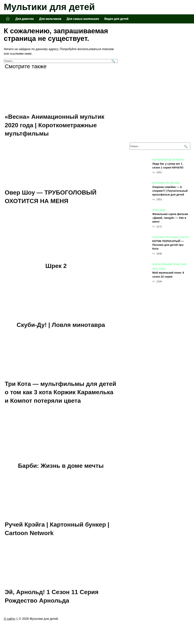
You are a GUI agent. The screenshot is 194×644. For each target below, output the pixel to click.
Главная (8, 19)
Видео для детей (116, 19)
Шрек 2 (56, 266)
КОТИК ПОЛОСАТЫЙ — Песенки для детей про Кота (168, 245)
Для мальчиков (50, 19)
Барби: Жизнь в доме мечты (61, 466)
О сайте (9, 619)
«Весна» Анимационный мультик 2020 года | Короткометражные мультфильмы (55, 125)
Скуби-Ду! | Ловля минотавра (61, 325)
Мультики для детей (49, 7)
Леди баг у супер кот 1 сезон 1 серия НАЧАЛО (168, 166)
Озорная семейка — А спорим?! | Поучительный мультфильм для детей (170, 191)
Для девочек (25, 19)
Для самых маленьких (83, 19)
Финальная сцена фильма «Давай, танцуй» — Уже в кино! (170, 218)
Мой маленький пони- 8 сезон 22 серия (168, 275)
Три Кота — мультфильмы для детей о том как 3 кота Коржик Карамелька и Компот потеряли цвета (60, 392)
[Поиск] (113, 61)
